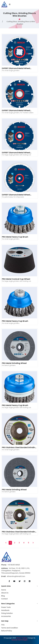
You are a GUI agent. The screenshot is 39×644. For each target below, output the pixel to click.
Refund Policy (7, 631)
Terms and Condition (10, 628)
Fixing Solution (7, 613)
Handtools (5, 610)
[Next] (33, 543)
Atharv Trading (22, 638)
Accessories (6, 616)
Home (4, 590)
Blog (3, 596)
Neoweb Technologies (20, 640)
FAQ (3, 625)
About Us (5, 593)
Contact (4, 599)
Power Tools (6, 607)
